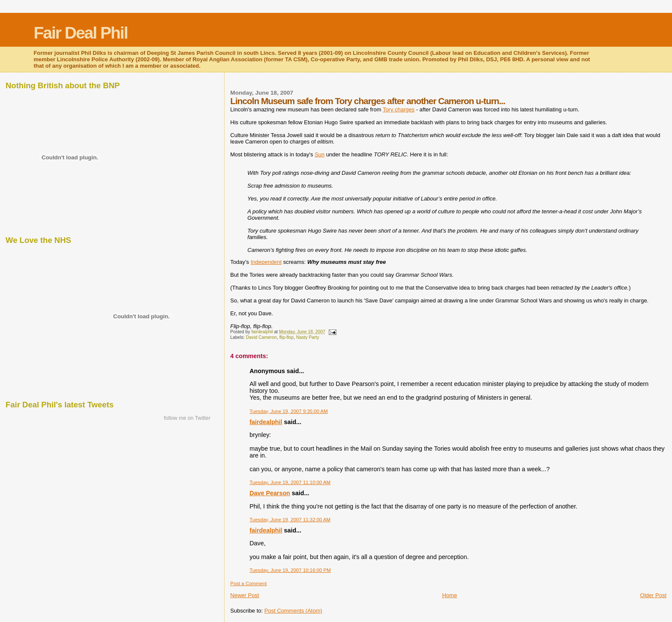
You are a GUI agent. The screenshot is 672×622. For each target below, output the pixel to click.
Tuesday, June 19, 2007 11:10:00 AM (290, 482)
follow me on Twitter (187, 418)
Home (450, 595)
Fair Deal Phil (80, 33)
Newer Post (244, 595)
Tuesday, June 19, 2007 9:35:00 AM (289, 411)
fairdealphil (266, 422)
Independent (266, 262)
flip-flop (287, 337)
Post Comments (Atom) (293, 611)
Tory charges (399, 109)
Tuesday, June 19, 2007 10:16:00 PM (290, 570)
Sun (319, 154)
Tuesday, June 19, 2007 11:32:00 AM (290, 520)
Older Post (653, 595)
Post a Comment (248, 583)
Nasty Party (308, 337)
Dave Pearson (270, 493)
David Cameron (261, 337)
